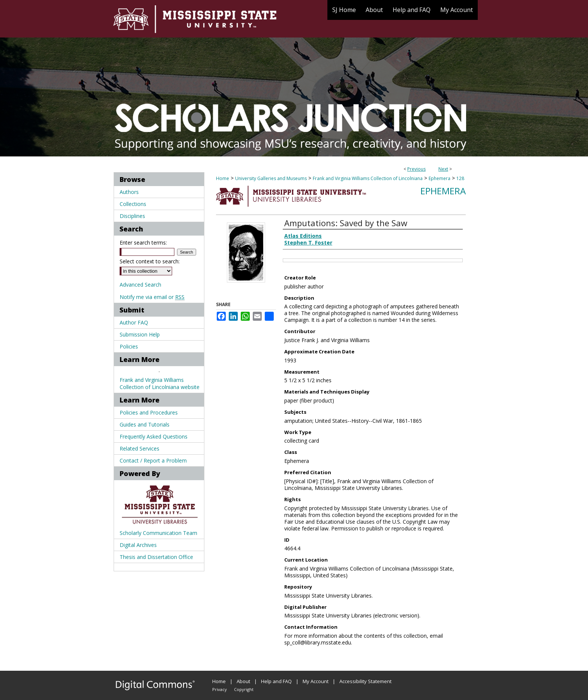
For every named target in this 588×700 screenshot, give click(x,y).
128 (460, 178)
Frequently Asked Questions (154, 436)
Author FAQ (134, 322)
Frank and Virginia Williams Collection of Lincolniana (368, 178)
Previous (416, 169)
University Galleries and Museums (271, 178)
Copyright (244, 689)
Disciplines (132, 216)
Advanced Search (140, 285)
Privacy (220, 689)
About (243, 681)
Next (443, 169)
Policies (129, 346)
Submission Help (140, 334)
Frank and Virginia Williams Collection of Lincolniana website (160, 383)
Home (223, 178)
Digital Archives (138, 545)
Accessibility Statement (365, 681)
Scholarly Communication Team (158, 533)
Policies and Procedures (149, 412)
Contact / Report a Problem (153, 460)
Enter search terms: (143, 243)
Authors (129, 192)
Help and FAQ (276, 681)
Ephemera (439, 178)
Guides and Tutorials (145, 424)
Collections (133, 204)
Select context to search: (150, 261)
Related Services (139, 448)
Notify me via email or (152, 297)
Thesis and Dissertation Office (156, 557)
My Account (316, 681)
